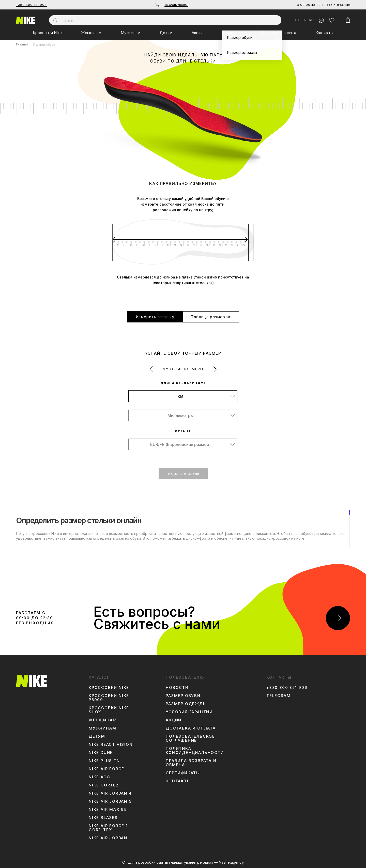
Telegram (278, 696)
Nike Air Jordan (108, 838)
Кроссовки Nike (47, 33)
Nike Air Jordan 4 (110, 793)
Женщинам (91, 33)
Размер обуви (183, 696)
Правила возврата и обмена (191, 763)
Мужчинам (131, 33)
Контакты (324, 33)
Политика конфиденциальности (195, 751)
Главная (22, 45)
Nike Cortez (104, 785)
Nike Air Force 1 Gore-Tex (108, 828)
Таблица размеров (211, 317)
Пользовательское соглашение (190, 738)
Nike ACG (99, 777)
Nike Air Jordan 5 (110, 801)
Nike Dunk (101, 753)
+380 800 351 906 (31, 5)
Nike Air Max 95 (108, 810)
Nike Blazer (103, 818)
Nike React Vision (111, 745)
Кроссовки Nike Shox (109, 710)
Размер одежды (186, 704)
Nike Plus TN (104, 761)
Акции (197, 33)
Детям (166, 33)
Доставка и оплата (279, 33)
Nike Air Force (106, 769)
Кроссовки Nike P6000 (109, 698)
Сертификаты (183, 773)
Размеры (230, 33)
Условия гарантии (189, 712)
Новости (177, 688)
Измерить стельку (155, 317)
